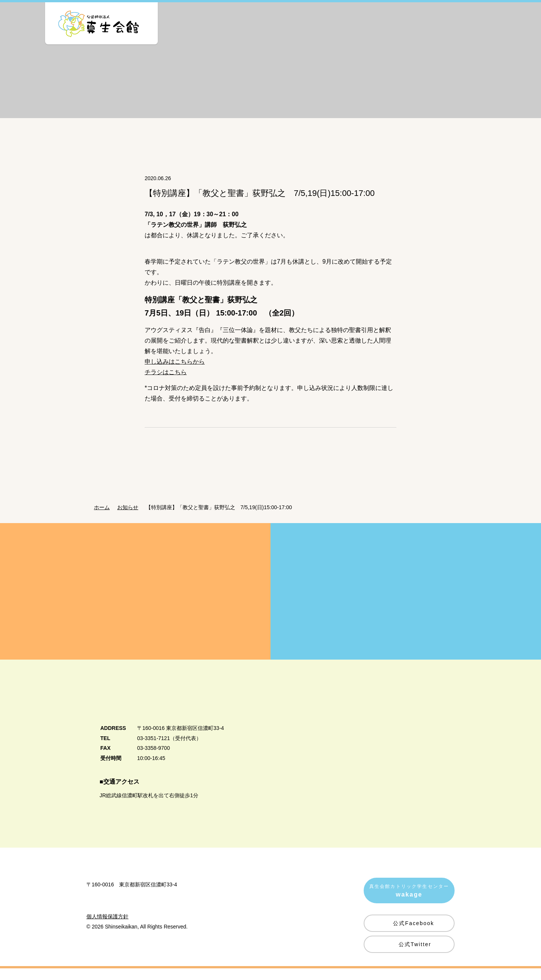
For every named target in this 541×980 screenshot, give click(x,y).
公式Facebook (413, 933)
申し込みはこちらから (175, 371)
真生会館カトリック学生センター (409, 902)
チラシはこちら (166, 382)
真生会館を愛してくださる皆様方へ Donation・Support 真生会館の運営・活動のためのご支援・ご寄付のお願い (135, 601)
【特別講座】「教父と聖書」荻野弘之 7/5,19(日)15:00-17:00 (223, 517)
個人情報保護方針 (107, 950)
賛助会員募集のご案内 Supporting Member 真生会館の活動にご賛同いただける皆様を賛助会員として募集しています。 (406, 601)
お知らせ (130, 517)
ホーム (102, 517)
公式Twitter (415, 954)
